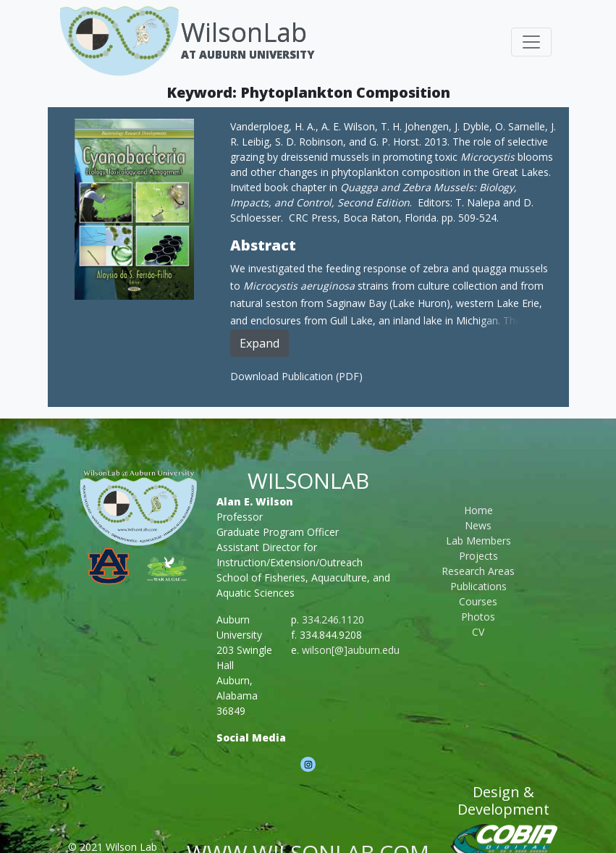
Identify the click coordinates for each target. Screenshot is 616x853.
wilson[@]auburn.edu (351, 650)
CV (478, 632)
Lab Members (478, 541)
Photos (478, 617)
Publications (478, 586)
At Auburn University (248, 54)
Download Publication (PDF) (296, 376)
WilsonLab (244, 32)
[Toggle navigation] (531, 42)
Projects (478, 556)
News (478, 525)
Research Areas (478, 571)
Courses (478, 601)
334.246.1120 (333, 619)
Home (478, 510)
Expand (260, 343)
